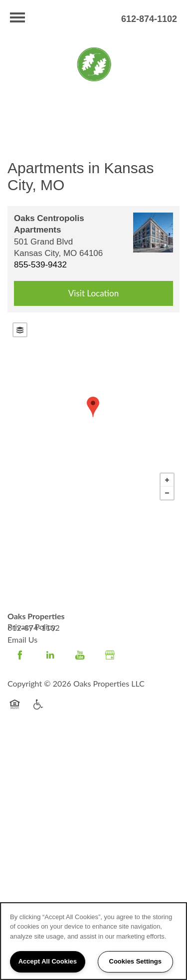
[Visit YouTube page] (80, 655)
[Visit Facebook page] (20, 655)
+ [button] (167, 480)
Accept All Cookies (48, 961)
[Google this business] (110, 655)
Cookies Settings (135, 961)
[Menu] (17, 17)
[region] (93, 941)
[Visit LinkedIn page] (50, 655)
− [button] (167, 493)
